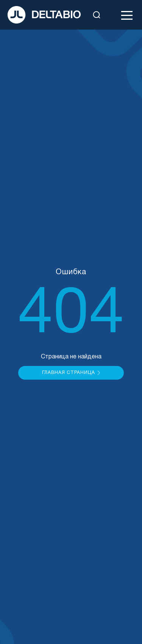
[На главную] (44, 15)
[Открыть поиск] (97, 15)
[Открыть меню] (127, 15)
